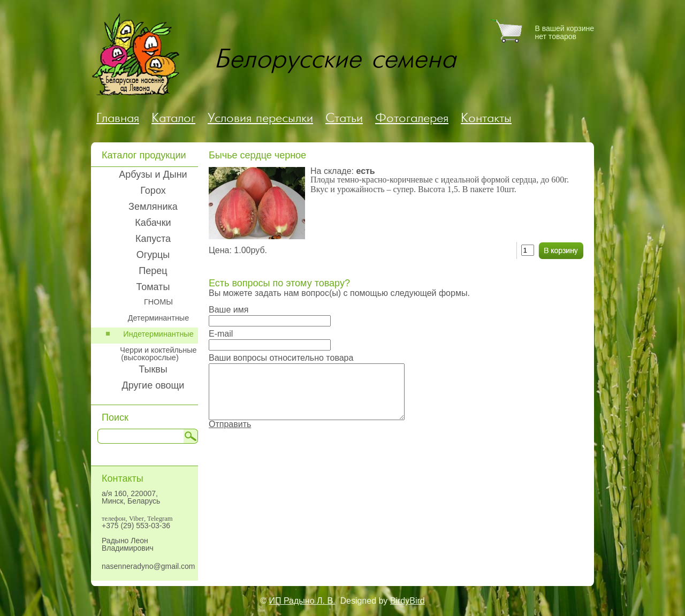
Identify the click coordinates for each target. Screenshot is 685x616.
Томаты (153, 287)
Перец (153, 271)
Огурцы (153, 255)
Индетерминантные (158, 334)
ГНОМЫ (158, 302)
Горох (153, 191)
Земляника (153, 207)
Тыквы (153, 369)
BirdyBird (408, 601)
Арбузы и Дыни (153, 174)
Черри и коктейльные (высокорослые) (158, 354)
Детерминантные (158, 318)
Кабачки (153, 223)
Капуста (153, 239)
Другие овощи (153, 385)
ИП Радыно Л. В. (302, 601)
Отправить (230, 424)
